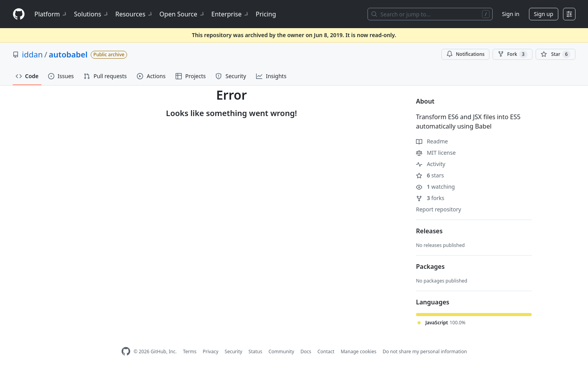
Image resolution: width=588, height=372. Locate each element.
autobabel (68, 55)
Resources (134, 14)
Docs (306, 351)
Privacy (211, 351)
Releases (429, 231)
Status (255, 351)
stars (430, 175)
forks (430, 198)
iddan (32, 55)
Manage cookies (358, 351)
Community (281, 351)
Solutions (91, 14)
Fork (512, 54)
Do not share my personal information (425, 351)
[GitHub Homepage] (126, 351)
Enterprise (230, 14)
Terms (190, 351)
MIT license (436, 153)
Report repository (438, 209)
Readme (432, 141)
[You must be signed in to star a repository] (556, 54)
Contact (326, 351)
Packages (430, 266)
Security (234, 351)
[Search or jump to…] (430, 14)
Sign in (511, 14)
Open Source (182, 14)
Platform (51, 14)
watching (435, 187)
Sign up (544, 14)
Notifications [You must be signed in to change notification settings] (465, 54)
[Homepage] (19, 14)
